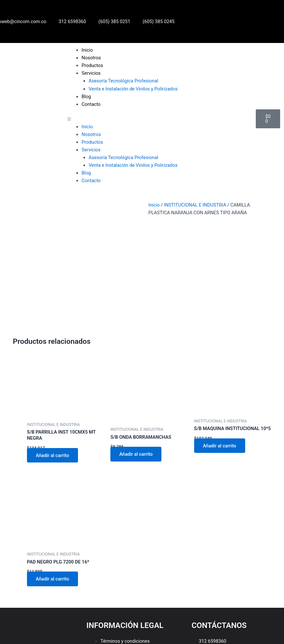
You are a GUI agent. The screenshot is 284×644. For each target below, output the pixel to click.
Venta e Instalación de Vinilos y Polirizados (133, 89)
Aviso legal (112, 570)
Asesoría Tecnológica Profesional (123, 81)
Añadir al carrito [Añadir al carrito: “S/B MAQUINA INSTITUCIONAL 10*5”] (220, 360)
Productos (92, 65)
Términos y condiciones (125, 555)
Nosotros (91, 58)
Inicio (87, 50)
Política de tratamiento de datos (134, 563)
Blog (86, 97)
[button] (159, 119)
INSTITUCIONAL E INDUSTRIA (195, 205)
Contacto (91, 104)
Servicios (91, 73)
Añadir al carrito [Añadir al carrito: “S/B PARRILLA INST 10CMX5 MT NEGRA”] (53, 369)
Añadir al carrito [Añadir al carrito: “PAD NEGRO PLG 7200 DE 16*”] (53, 493)
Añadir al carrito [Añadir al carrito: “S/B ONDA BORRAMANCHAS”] (136, 368)
